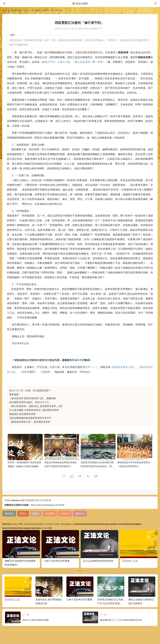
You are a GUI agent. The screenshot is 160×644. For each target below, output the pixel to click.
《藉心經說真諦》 (82, 62)
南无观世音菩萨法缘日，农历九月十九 (29, 402)
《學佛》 (100, 62)
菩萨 (87, 367)
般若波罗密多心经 (123, 367)
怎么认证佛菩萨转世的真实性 (98, 561)
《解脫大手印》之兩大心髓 (55, 62)
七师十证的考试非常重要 (57, 561)
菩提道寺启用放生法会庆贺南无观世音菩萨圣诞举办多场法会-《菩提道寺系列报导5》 (97, 466)
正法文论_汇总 (130, 561)
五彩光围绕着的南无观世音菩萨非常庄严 (30, 418)
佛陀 (47, 360)
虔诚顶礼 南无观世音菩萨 (22, 414)
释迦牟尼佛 (78, 360)
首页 (7, 10)
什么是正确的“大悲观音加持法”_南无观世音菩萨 (34, 410)
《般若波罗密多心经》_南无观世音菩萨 (30, 422)
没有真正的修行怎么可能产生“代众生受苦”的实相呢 (110, 603)
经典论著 (17, 10)
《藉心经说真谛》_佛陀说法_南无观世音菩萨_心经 (36, 406)
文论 (26, 10)
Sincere (16, 500)
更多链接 (14, 394)
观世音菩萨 (43, 390)
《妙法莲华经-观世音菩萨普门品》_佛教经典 (32, 398)
